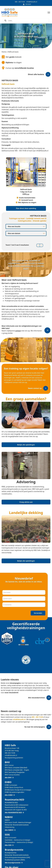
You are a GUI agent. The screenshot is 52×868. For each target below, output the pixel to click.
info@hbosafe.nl (32, 2)
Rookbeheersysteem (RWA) (15, 860)
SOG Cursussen (11, 838)
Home (4, 52)
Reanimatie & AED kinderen (15, 807)
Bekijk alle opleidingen (26, 445)
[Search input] (28, 21)
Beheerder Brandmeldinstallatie (17, 825)
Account (27, 4)
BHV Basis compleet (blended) (16, 768)
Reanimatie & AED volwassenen (17, 805)
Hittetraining (10, 827)
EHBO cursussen (11, 785)
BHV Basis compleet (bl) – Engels (17, 770)
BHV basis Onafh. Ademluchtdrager (18, 822)
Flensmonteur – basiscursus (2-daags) (19, 842)
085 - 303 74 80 (20, 2)
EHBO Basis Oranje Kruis (14, 787)
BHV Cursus (9, 765)
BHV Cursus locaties (12, 775)
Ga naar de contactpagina (35, 727)
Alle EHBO (9, 795)
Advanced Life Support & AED (16, 810)
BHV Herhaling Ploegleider (15, 772)
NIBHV (7, 820)
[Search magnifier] (5, 21)
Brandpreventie (11, 853)
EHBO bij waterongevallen (14, 792)
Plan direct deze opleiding (26, 208)
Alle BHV (8, 778)
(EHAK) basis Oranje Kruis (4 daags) (18, 790)
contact (18, 331)
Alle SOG (8, 845)
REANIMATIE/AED (11, 803)
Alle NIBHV (9, 830)
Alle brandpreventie (13, 863)
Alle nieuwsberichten (36, 698)
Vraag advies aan (26, 502)
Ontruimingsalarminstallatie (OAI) (17, 857)
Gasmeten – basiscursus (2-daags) (17, 840)
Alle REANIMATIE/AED (13, 813)
